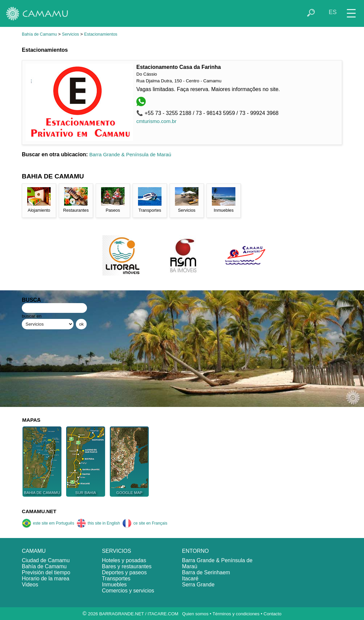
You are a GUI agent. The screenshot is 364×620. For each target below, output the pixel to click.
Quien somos (195, 614)
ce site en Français (145, 523)
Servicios (71, 34)
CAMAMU (34, 551)
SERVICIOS (117, 551)
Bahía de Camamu (39, 34)
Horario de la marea (45, 578)
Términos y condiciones (236, 614)
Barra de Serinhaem (206, 572)
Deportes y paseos (124, 572)
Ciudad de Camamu (46, 560)
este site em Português (48, 523)
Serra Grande (198, 585)
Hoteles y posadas (124, 560)
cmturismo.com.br (156, 121)
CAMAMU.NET (39, 511)
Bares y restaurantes (127, 566)
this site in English (98, 523)
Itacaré (190, 578)
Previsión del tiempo (46, 572)
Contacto (272, 614)
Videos (30, 585)
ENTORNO (195, 551)
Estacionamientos (101, 34)
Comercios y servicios (128, 591)
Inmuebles (115, 585)
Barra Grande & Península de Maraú (130, 154)
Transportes (116, 578)
